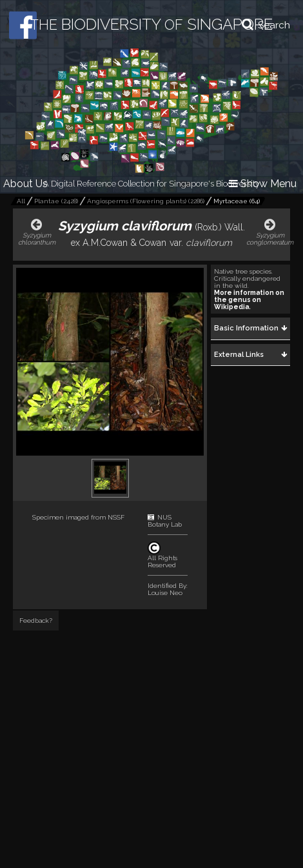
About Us (25, 184)
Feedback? (36, 621)
